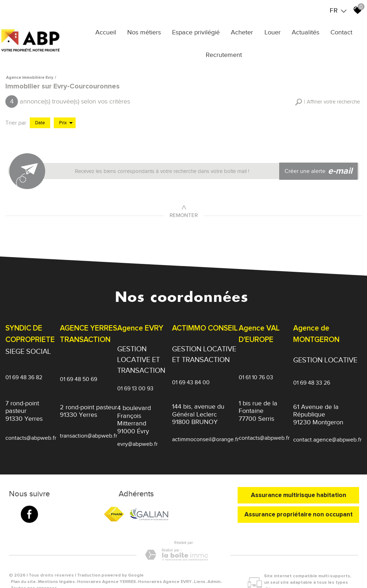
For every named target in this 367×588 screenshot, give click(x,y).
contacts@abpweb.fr (31, 433)
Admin (214, 569)
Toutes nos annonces (34, 576)
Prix (66, 119)
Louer (273, 31)
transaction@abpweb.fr (89, 431)
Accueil (114, 31)
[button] (327, 99)
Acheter (245, 31)
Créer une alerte (320, 167)
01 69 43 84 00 (191, 376)
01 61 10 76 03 (256, 375)
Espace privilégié (201, 31)
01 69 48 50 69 (78, 377)
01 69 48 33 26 (312, 376)
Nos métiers (151, 31)
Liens (200, 569)
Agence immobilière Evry (30, 75)
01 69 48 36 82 (24, 375)
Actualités (304, 31)
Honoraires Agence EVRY (165, 569)
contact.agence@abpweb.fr (327, 434)
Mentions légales (56, 569)
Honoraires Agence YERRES (106, 569)
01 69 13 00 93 (135, 382)
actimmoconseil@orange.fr (205, 434)
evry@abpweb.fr (137, 438)
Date (40, 119)
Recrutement (227, 54)
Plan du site (23, 569)
